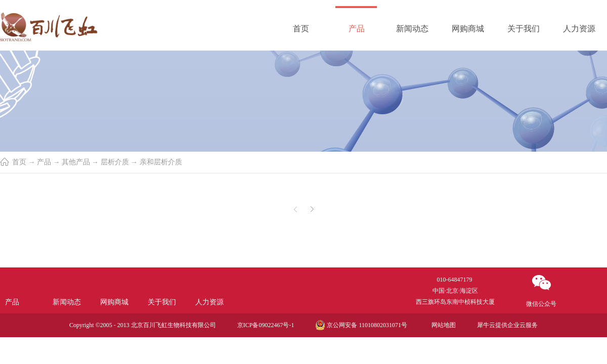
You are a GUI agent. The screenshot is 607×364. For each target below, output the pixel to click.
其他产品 (76, 162)
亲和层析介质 (161, 162)
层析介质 (115, 162)
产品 (44, 162)
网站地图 (442, 325)
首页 (301, 29)
